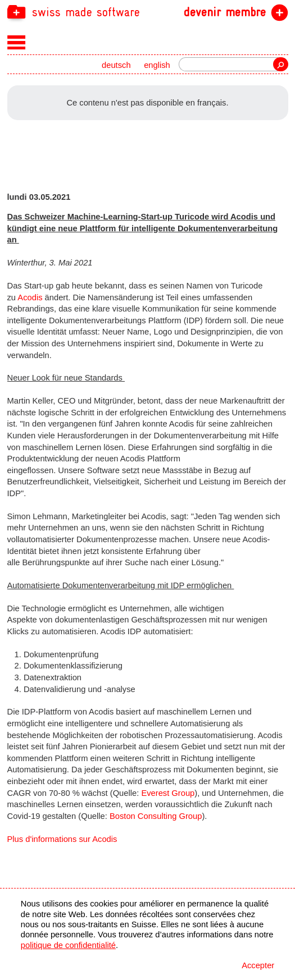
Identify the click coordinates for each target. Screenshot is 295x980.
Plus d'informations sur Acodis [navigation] (62, 839)
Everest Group (168, 793)
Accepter (258, 965)
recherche (280, 64)
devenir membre (225, 12)
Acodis (30, 297)
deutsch (116, 65)
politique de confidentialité (68, 945)
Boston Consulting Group (156, 816)
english (157, 65)
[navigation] (148, 12)
